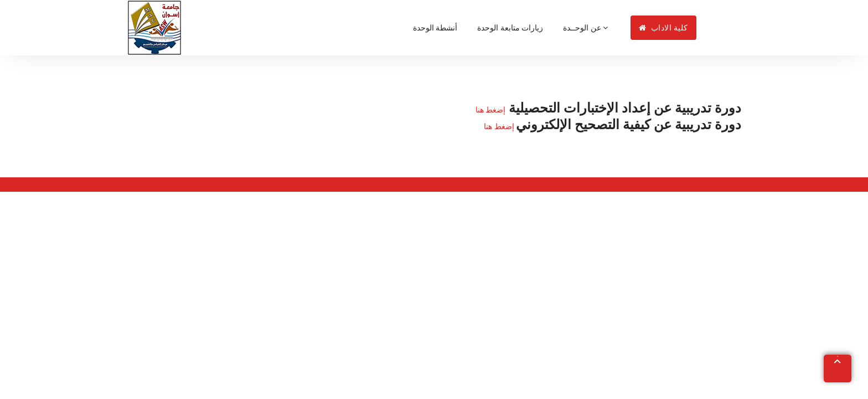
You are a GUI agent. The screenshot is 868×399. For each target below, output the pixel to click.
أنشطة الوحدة (435, 28)
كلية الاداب (663, 28)
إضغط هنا (490, 110)
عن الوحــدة (585, 28)
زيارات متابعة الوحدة (510, 28)
